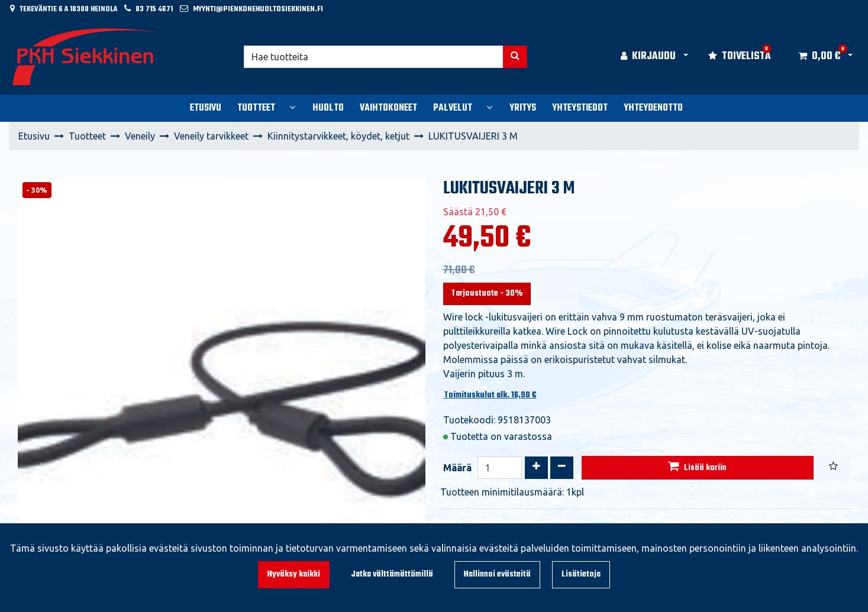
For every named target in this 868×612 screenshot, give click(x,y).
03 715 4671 (154, 9)
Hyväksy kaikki (294, 574)
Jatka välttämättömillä (392, 574)
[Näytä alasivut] (292, 107)
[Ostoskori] (819, 57)
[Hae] (374, 57)
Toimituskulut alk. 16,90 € (490, 395)
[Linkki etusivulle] (86, 57)
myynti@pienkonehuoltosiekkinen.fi (258, 9)
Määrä (457, 468)
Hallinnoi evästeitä (497, 574)
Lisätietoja (581, 574)
